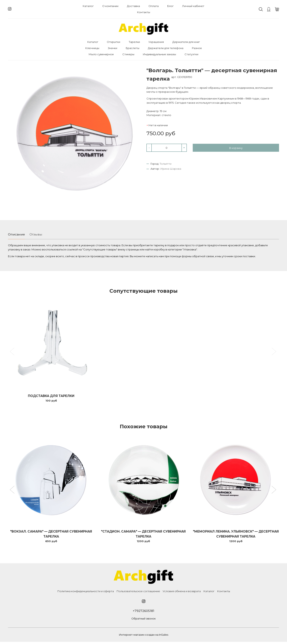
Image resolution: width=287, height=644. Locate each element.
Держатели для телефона (166, 48)
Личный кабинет (193, 6)
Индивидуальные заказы (159, 54)
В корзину (236, 148)
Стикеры (128, 54)
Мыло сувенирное (101, 54)
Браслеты (133, 48)
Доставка (133, 6)
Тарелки (134, 42)
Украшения (156, 42)
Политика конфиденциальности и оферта (86, 593)
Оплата (154, 6)
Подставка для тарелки (51, 397)
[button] (13, 491)
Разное (197, 48)
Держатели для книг (186, 42)
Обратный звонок (143, 621)
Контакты (144, 12)
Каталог (88, 6)
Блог (170, 6)
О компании (110, 6)
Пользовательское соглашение (138, 593)
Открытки (114, 42)
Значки (113, 48)
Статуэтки (191, 54)
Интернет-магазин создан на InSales (144, 637)
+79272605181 (143, 613)
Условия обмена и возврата (182, 593)
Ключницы (92, 48)
